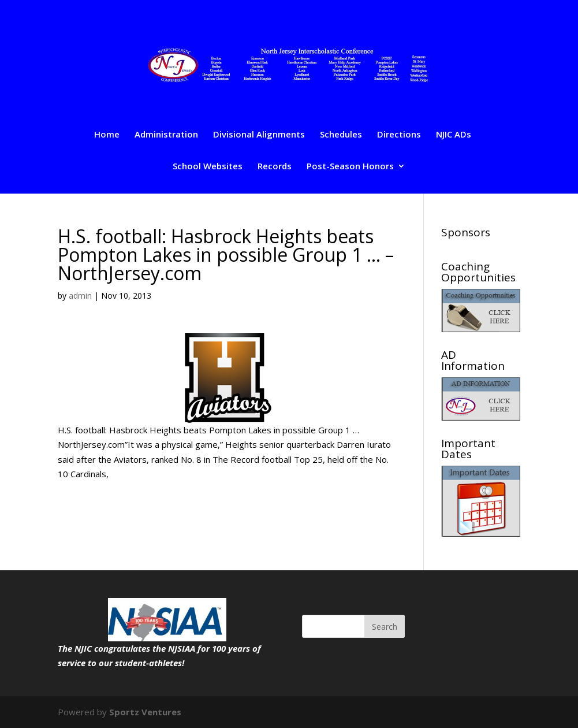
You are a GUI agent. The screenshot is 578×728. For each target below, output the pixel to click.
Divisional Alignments (259, 135)
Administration (166, 135)
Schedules (341, 135)
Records (275, 167)
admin (80, 296)
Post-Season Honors (350, 167)
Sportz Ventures (145, 712)
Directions (399, 135)
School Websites (208, 167)
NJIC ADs (454, 135)
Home (107, 135)
